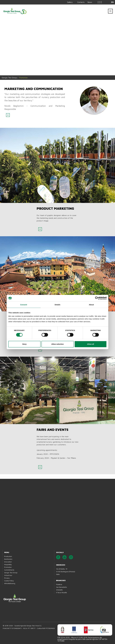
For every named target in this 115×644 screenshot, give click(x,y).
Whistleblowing (10, 583)
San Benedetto (62, 587)
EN (112, 2)
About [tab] (91, 305)
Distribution (8, 559)
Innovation (8, 562)
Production (8, 556)
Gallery (70, 2)
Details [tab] (57, 305)
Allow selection (57, 344)
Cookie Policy (9, 581)
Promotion (8, 567)
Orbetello (59, 590)
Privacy (7, 578)
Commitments (9, 570)
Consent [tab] (24, 305)
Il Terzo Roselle (62, 592)
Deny (24, 344)
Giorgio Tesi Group (9, 78)
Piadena (59, 584)
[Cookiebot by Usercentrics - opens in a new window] (97, 298)
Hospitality (8, 564)
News (90, 2)
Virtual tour (8, 575)
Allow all (91, 344)
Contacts (81, 2)
